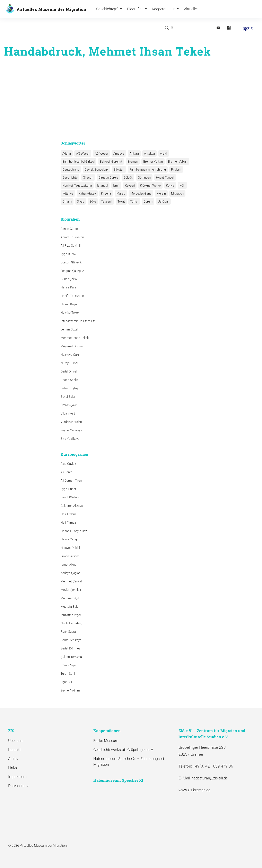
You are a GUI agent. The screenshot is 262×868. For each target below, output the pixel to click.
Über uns (15, 741)
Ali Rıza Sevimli (71, 246)
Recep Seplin (69, 380)
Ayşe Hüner (68, 489)
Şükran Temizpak (72, 657)
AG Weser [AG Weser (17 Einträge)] (82, 154)
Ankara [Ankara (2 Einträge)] (132, 154)
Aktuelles (191, 9)
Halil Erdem (68, 514)
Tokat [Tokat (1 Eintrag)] (105, 202)
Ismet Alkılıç (69, 565)
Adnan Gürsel (69, 229)
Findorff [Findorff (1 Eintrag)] (174, 170)
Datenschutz (18, 786)
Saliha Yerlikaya (71, 640)
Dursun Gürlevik (71, 262)
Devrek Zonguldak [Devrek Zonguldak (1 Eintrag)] (96, 170)
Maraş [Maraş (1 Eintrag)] (119, 194)
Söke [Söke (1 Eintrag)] (78, 202)
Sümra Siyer (69, 665)
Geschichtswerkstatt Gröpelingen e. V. (123, 750)
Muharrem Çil (70, 598)
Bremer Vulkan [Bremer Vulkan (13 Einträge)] (152, 162)
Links (12, 768)
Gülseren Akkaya (72, 506)
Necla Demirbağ (71, 623)
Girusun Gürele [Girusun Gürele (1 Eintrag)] (107, 178)
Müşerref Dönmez (73, 346)
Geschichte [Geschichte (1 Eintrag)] (70, 178)
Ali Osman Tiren (71, 481)
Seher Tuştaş (69, 388)
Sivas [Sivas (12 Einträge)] (66, 202)
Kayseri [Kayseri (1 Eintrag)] (128, 186)
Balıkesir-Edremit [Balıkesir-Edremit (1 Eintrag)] (110, 162)
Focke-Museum (106, 741)
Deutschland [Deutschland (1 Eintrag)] (71, 170)
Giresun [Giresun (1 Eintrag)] (87, 178)
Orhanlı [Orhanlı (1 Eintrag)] (190, 194)
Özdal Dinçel (69, 371)
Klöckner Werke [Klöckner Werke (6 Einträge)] (149, 186)
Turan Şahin (68, 674)
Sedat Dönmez (70, 648)
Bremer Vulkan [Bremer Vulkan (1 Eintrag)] (176, 162)
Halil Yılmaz (68, 523)
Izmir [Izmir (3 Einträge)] (115, 186)
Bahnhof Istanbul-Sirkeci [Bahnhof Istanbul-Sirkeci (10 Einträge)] (78, 162)
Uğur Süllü (67, 682)
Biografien (137, 9)
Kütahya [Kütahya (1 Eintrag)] (68, 194)
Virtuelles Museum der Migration (51, 9)
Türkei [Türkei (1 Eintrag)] (118, 202)
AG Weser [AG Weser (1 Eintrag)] (100, 154)
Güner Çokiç (69, 279)
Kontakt (15, 750)
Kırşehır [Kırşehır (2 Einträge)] (105, 194)
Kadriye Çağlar (70, 573)
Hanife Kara (68, 288)
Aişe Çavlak (68, 464)
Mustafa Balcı (70, 607)
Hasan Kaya (69, 304)
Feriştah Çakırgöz (72, 271)
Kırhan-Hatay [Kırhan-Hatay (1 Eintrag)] (87, 194)
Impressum (17, 777)
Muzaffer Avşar (71, 615)
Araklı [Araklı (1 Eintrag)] (161, 154)
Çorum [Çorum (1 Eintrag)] (131, 202)
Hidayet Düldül (70, 548)
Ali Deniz (66, 472)
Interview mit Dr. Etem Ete (78, 321)
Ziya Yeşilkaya (70, 439)
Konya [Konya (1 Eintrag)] (168, 186)
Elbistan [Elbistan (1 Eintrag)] (118, 170)
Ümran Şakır (69, 405)
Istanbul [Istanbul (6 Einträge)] (102, 186)
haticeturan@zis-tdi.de (210, 778)
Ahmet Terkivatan (72, 237)
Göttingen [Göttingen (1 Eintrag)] (142, 178)
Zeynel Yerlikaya (71, 430)
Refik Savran (69, 632)
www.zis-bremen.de (194, 790)
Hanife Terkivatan (72, 296)
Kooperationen (165, 9)
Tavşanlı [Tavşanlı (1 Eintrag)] (91, 202)
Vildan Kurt (68, 413)
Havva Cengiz (70, 539)
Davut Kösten (70, 497)
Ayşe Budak (68, 254)
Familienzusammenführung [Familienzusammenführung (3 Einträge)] (146, 170)
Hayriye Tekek (70, 313)
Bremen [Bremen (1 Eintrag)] (132, 162)
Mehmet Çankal (71, 581)
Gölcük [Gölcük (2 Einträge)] (126, 178)
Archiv (13, 759)
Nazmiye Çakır (70, 355)
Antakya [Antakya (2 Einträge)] (147, 154)
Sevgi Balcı (68, 397)
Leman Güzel (69, 329)
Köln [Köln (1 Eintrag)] (180, 186)
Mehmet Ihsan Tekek (75, 338)
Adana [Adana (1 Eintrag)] (66, 154)
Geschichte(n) (109, 9)
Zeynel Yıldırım (70, 690)
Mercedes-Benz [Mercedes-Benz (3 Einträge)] (139, 194)
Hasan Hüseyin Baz (74, 531)
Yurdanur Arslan (71, 422)
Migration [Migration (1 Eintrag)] (175, 194)
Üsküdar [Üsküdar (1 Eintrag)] (146, 202)
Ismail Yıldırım (70, 556)
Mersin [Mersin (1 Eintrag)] (159, 194)
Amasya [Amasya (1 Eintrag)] (117, 154)
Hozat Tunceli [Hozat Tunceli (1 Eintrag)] (163, 178)
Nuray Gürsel (69, 363)
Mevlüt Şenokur (71, 590)
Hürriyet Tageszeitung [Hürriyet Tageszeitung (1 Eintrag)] (77, 186)
